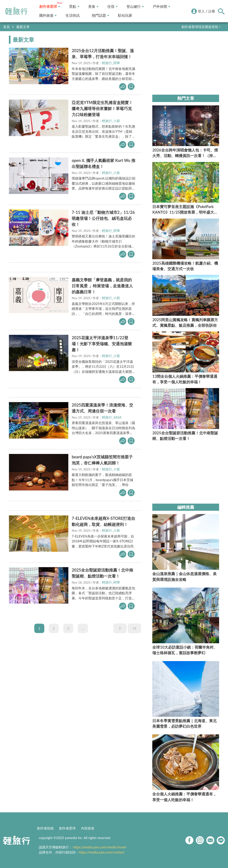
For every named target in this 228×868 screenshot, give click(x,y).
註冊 (212, 11)
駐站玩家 (125, 15)
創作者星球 (50, 7)
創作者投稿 (45, 828)
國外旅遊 (48, 15)
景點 (74, 7)
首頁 (6, 27)
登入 (201, 11)
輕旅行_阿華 (111, 63)
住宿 (112, 7)
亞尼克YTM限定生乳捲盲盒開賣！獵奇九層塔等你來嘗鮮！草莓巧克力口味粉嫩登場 (102, 108)
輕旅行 (16, 11)
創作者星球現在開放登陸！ (202, 27)
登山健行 (135, 7)
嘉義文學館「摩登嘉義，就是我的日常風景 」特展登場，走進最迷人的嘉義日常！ (102, 286)
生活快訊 (73, 15)
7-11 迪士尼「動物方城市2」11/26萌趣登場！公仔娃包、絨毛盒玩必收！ (103, 218)
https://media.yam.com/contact (102, 852)
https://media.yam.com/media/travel (100, 847)
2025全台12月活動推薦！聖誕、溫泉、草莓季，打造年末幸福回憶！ (103, 54)
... (83, 628)
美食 (93, 7)
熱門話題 (100, 15)
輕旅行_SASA (112, 417)
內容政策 (88, 828)
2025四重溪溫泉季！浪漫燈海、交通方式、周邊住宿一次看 (102, 408)
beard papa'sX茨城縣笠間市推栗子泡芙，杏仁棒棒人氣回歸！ (102, 460)
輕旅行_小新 (111, 121)
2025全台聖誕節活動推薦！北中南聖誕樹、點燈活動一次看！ (102, 573)
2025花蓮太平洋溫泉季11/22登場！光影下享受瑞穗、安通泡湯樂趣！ (102, 344)
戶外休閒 (161, 7)
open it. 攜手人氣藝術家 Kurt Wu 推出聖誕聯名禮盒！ (103, 163)
